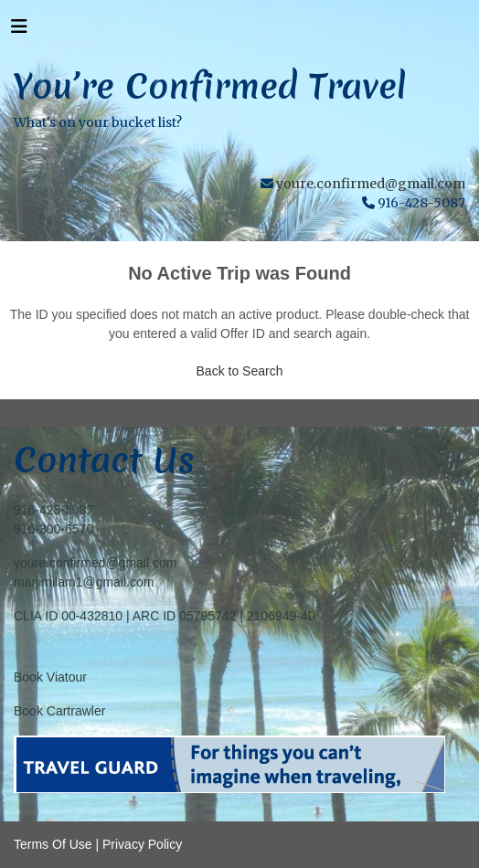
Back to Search (240, 371)
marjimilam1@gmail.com (84, 582)
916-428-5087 (53, 510)
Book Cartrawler (59, 711)
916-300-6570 (53, 529)
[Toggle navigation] (19, 31)
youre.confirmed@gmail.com (371, 184)
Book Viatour (50, 677)
